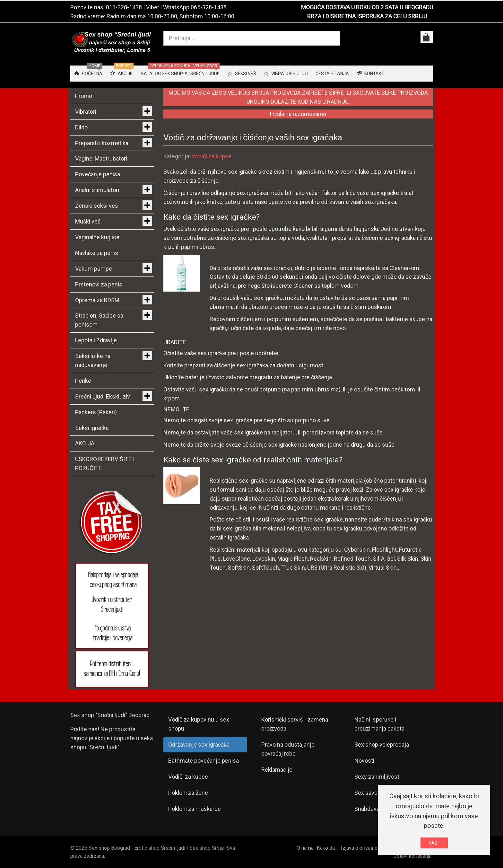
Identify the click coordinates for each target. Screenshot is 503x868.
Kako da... (327, 848)
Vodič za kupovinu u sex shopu (199, 724)
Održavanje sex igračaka (199, 745)
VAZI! (434, 844)
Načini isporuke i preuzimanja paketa (379, 724)
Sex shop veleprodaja (382, 745)
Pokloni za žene (188, 793)
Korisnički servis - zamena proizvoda (295, 724)
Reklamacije (277, 770)
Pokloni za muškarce (195, 809)
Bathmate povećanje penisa (204, 761)
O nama (305, 848)
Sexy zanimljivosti (377, 777)
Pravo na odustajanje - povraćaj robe (290, 749)
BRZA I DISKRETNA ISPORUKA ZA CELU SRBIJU (367, 16)
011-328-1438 (124, 7)
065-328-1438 (209, 7)
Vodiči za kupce (212, 156)
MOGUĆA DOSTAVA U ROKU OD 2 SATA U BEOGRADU (367, 7)
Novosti (364, 761)
